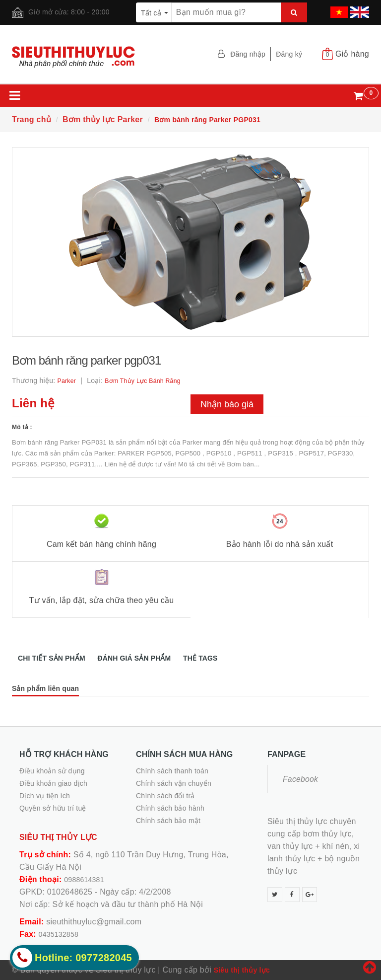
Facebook (300, 779)
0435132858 (59, 934)
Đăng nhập (248, 54)
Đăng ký (289, 54)
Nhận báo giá (227, 404)
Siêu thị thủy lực (242, 970)
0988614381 (84, 880)
